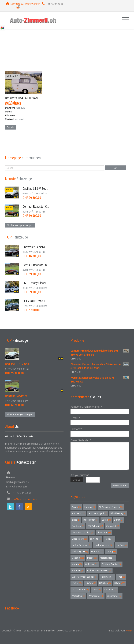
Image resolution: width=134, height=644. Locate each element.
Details (10, 127)
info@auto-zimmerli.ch (24, 499)
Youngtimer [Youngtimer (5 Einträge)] (114, 596)
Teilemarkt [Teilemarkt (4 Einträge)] (107, 577)
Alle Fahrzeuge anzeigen (20, 225)
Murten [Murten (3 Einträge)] (77, 564)
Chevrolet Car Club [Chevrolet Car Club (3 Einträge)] (83, 533)
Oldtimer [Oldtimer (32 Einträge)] (92, 564)
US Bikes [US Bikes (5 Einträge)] (105, 583)
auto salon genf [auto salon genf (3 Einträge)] (98, 513)
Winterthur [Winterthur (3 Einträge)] (78, 596)
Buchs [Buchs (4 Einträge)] (106, 520)
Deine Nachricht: (81, 440)
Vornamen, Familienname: (86, 407)
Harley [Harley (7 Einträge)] (109, 539)
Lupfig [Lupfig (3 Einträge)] (111, 552)
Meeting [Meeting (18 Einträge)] (78, 558)
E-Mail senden (120, 485)
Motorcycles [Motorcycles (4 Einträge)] (107, 558)
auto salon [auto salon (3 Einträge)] (78, 513)
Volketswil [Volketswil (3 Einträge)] (111, 590)
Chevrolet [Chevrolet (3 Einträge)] (113, 526)
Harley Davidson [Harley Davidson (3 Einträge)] (81, 545)
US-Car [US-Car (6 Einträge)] (77, 583)
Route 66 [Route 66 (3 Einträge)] (78, 571)
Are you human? (80, 475)
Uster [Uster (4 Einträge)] (97, 590)
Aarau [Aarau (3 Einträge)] (76, 507)
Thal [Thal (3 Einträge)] (121, 577)
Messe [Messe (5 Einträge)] (92, 558)
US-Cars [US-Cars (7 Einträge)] (90, 583)
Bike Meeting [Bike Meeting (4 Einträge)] (118, 513)
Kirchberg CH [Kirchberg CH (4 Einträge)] (80, 552)
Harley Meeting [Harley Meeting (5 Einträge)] (103, 545)
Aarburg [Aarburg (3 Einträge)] (90, 507)
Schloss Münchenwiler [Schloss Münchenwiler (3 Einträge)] (99, 571)
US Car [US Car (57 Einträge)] (120, 583)
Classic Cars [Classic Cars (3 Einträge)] (79, 539)
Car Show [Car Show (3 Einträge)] (78, 526)
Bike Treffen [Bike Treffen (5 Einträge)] (91, 520)
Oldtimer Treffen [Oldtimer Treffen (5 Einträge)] (111, 564)
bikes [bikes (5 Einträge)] (76, 520)
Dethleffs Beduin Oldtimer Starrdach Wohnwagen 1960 (40, 98)
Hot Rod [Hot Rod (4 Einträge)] (121, 545)
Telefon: (76, 429)
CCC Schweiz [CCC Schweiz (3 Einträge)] (95, 526)
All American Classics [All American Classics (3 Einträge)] (111, 507)
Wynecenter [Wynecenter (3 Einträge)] (96, 596)
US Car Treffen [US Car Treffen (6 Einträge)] (80, 590)
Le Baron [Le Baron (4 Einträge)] (97, 552)
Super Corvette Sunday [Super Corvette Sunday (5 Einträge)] (84, 577)
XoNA (129, 630)
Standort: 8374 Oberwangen (25, 4)
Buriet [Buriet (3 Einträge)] (119, 520)
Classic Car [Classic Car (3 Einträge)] (104, 533)
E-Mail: (75, 418)
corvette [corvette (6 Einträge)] (96, 539)
